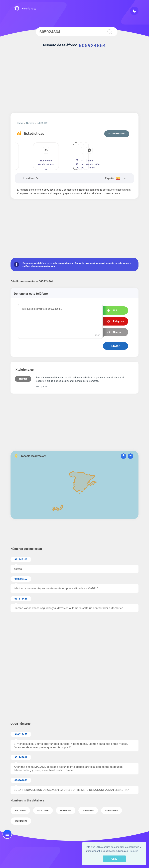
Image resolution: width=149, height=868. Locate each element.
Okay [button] (114, 859)
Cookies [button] (134, 851)
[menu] (7, 834)
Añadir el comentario (117, 134)
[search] (109, 32)
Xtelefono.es (25, 9)
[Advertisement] (74, 84)
